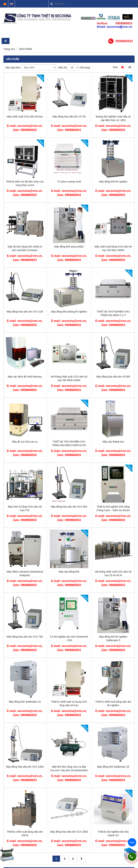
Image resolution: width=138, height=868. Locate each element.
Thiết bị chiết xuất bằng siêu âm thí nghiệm (113, 703)
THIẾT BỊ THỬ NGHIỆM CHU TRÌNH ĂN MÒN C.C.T (113, 313)
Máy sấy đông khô (69, 572)
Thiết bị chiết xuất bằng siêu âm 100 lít (25, 834)
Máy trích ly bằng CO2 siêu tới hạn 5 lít (25, 508)
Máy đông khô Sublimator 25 (113, 767)
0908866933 (124, 41)
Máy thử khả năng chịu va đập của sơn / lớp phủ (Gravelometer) (69, 769)
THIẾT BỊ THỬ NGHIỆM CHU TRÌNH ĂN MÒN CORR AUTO (69, 443)
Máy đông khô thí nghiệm (113, 182)
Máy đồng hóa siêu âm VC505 (113, 377)
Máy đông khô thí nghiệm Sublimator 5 (113, 638)
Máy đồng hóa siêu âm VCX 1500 (25, 767)
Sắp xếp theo (13, 68)
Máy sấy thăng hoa (113, 442)
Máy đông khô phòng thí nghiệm (69, 312)
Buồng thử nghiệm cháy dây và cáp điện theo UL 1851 (113, 118)
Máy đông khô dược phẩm (69, 247)
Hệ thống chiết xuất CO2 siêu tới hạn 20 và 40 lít (113, 573)
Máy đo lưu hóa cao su (25, 442)
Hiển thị (63, 68)
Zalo (132, 842)
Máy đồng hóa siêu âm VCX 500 (69, 507)
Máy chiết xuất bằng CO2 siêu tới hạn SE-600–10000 (113, 248)
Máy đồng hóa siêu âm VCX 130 (25, 312)
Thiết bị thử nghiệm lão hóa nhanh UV (113, 834)
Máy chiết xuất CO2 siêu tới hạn (25, 117)
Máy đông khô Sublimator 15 (25, 702)
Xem (115, 67)
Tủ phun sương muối (69, 182)
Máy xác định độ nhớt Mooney (25, 377)
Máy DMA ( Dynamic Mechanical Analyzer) (25, 573)
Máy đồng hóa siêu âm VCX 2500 (69, 832)
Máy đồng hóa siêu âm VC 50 (69, 117)
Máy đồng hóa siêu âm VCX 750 (25, 637)
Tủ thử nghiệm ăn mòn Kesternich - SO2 (69, 638)
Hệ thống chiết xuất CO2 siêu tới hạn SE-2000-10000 (69, 378)
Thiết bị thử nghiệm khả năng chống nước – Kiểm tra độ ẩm (113, 508)
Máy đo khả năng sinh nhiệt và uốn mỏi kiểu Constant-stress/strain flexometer (25, 250)
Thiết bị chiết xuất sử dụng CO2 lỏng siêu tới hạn (69, 703)
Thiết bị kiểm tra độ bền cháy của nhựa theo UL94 (25, 183)
